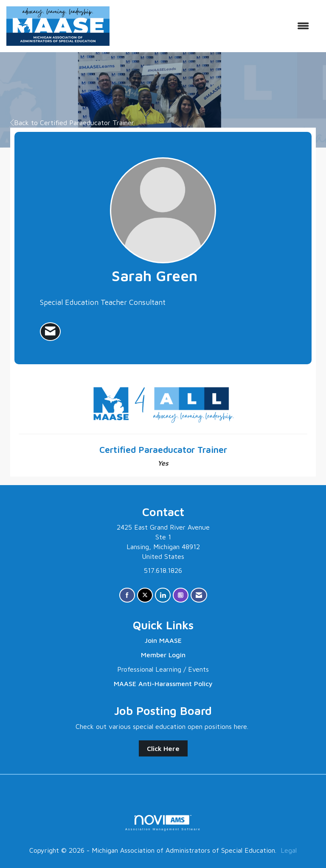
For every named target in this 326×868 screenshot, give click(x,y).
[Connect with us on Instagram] (181, 595)
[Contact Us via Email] (199, 595)
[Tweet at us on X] (145, 595)
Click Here (163, 748)
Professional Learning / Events (163, 669)
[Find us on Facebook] (127, 595)
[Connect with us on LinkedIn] (163, 595)
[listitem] (50, 332)
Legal (289, 850)
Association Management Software (163, 823)
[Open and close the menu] (214, 26)
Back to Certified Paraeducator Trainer (72, 123)
